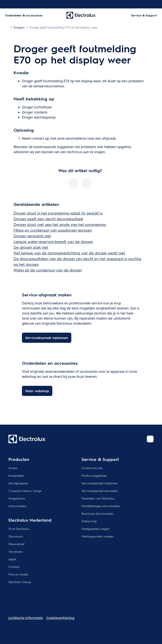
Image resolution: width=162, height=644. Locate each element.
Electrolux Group (20, 582)
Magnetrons (17, 498)
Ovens (13, 468)
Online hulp (89, 521)
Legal (12, 559)
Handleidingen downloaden (101, 506)
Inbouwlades (17, 506)
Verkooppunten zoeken (98, 536)
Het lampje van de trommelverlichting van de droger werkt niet (69, 253)
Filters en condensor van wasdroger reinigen (53, 230)
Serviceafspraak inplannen (100, 483)
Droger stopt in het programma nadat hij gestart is (58, 213)
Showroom (16, 536)
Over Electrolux (19, 529)
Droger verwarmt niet (32, 236)
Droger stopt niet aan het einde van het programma (60, 224)
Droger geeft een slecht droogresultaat (48, 219)
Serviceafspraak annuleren (100, 491)
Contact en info (92, 468)
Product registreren (94, 475)
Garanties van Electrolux (98, 498)
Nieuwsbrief (16, 544)
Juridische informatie (26, 618)
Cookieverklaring (60, 618)
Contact (14, 567)
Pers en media (18, 574)
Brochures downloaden (97, 513)
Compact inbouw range (25, 491)
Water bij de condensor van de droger (48, 270)
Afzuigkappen (18, 483)
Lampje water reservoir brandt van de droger (53, 241)
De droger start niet (31, 247)
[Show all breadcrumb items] (7, 27)
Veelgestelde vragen (95, 529)
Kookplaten (16, 475)
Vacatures (15, 551)
